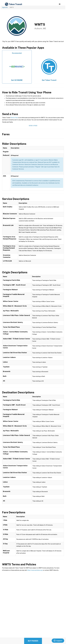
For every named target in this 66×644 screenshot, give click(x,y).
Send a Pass (14, 118)
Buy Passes (33, 641)
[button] (60, 4)
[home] (13, 4)
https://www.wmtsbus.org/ (35, 570)
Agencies (5, 7)
